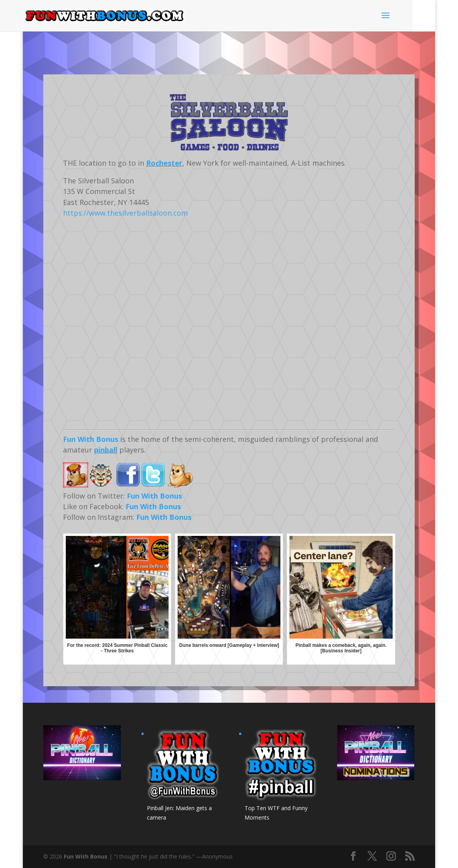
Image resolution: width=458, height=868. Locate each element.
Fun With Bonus (91, 439)
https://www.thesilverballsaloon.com (125, 213)
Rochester (164, 163)
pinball (106, 450)
